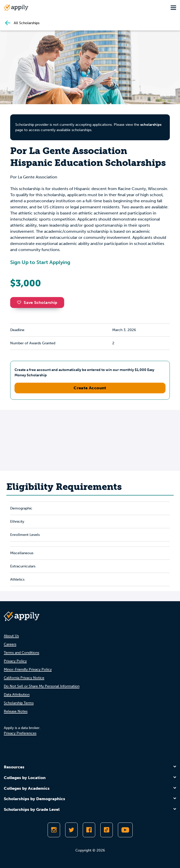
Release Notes (16, 711)
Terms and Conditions (22, 653)
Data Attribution (17, 695)
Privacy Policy (15, 661)
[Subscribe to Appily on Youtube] (125, 830)
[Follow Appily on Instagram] (54, 830)
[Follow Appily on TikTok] (107, 830)
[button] (20, 302)
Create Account (90, 388)
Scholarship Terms (19, 703)
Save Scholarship (37, 303)
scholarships (151, 125)
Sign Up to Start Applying (40, 262)
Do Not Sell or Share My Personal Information (42, 686)
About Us (11, 636)
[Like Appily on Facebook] (89, 830)
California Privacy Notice (24, 678)
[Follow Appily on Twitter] (71, 830)
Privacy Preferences (20, 733)
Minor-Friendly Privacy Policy (28, 669)
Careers (10, 644)
